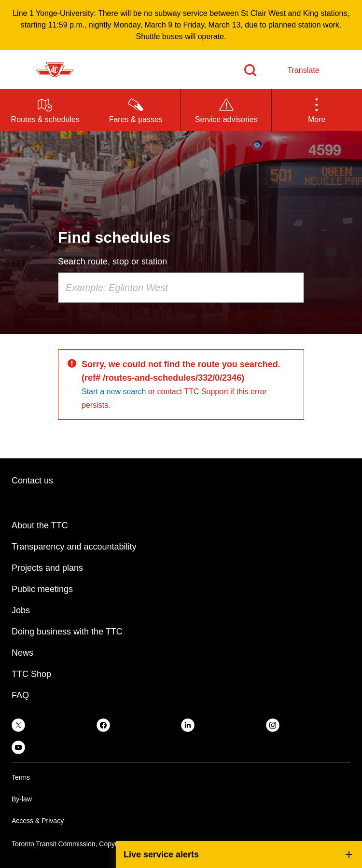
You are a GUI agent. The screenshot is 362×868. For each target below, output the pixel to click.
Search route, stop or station (112, 262)
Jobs (21, 610)
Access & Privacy (38, 821)
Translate (303, 70)
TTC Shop (31, 674)
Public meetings (42, 589)
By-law (22, 799)
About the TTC (40, 525)
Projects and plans (47, 568)
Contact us (32, 481)
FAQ (20, 695)
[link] (18, 725)
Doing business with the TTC (67, 632)
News (22, 653)
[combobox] (181, 288)
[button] (317, 110)
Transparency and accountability (74, 547)
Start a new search (114, 392)
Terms (21, 777)
